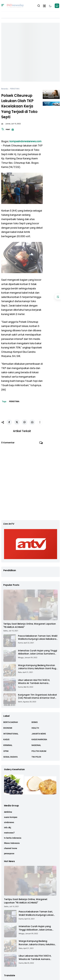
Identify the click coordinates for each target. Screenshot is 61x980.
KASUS (6, 739)
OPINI (6, 751)
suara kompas (11, 817)
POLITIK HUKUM (39, 751)
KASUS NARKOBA (39, 739)
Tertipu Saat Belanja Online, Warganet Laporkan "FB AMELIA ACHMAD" (30, 625)
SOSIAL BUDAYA (10, 757)
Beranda (5, 89)
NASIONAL (36, 745)
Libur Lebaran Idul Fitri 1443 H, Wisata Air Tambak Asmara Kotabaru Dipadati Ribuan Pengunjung (34, 682)
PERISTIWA (15, 89)
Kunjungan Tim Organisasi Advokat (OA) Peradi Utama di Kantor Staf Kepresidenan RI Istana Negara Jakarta (37, 696)
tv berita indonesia (13, 838)
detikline (8, 812)
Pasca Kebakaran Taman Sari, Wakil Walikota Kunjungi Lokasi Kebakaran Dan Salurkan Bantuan (38, 638)
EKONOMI (8, 728)
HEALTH (35, 728)
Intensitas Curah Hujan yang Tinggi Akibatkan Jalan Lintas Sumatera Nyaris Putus (38, 652)
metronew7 (9, 833)
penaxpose (9, 853)
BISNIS (35, 722)
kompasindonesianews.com (25, 141)
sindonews (9, 822)
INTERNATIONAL (11, 734)
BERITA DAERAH (11, 722)
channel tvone (11, 848)
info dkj (8, 828)
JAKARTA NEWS (39, 734)
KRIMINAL (8, 745)
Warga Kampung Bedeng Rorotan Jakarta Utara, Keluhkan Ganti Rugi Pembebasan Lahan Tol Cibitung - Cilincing (37, 667)
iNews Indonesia (12, 843)
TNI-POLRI (36, 757)
